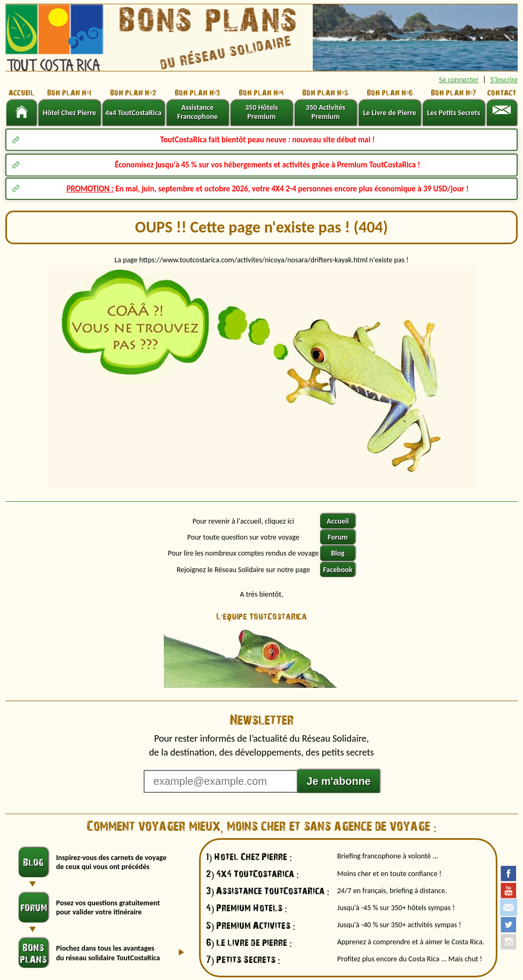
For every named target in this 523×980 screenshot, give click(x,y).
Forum (338, 537)
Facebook (338, 570)
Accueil (338, 521)
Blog (338, 553)
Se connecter (459, 80)
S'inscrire (504, 80)
